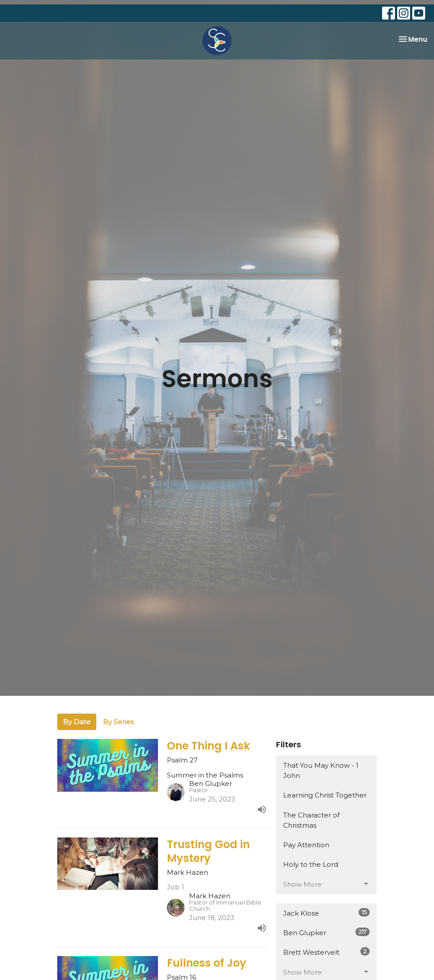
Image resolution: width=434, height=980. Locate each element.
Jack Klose (326, 913)
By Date (77, 722)
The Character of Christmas (311, 820)
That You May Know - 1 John (321, 770)
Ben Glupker (326, 932)
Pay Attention (306, 845)
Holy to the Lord (311, 864)
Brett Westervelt (326, 952)
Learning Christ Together (325, 795)
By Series (118, 722)
